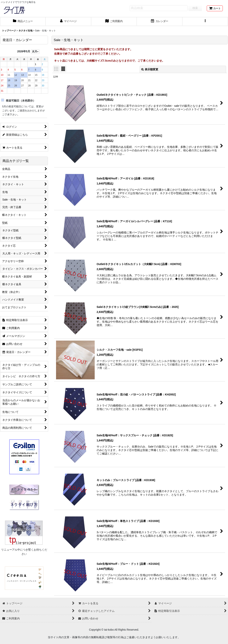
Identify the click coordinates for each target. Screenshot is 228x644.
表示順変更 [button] (150, 69)
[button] (205, 22)
